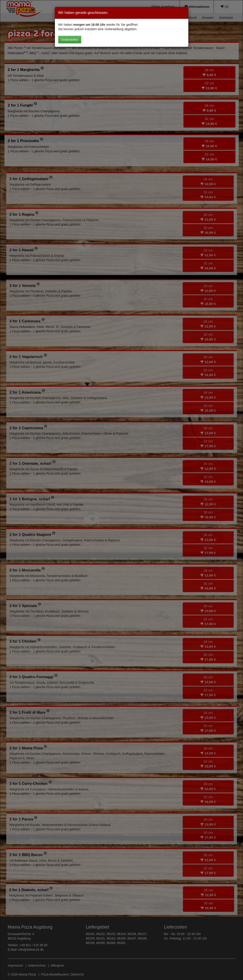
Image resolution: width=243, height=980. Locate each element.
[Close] (183, 12)
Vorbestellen (70, 40)
